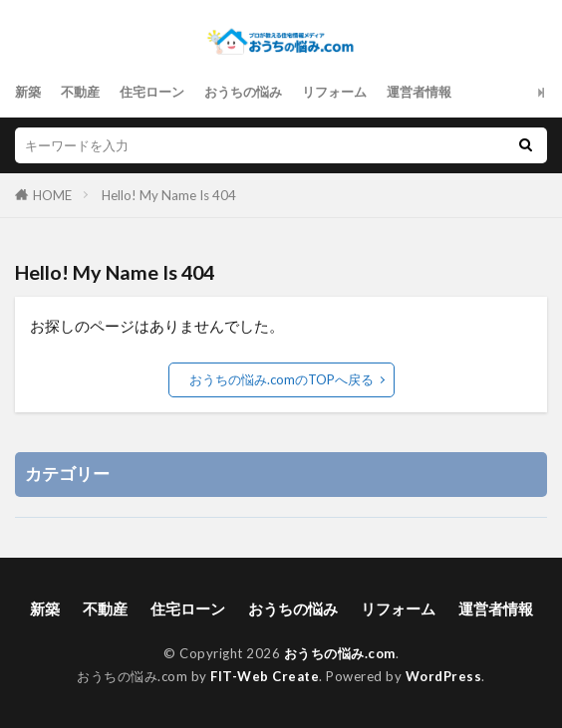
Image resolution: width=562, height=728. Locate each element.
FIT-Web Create (265, 676)
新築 (28, 92)
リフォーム (334, 92)
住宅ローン (152, 92)
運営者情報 (419, 92)
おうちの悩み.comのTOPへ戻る (281, 379)
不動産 (80, 92)
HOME (52, 195)
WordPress (444, 676)
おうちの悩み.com (340, 653)
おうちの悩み (243, 92)
